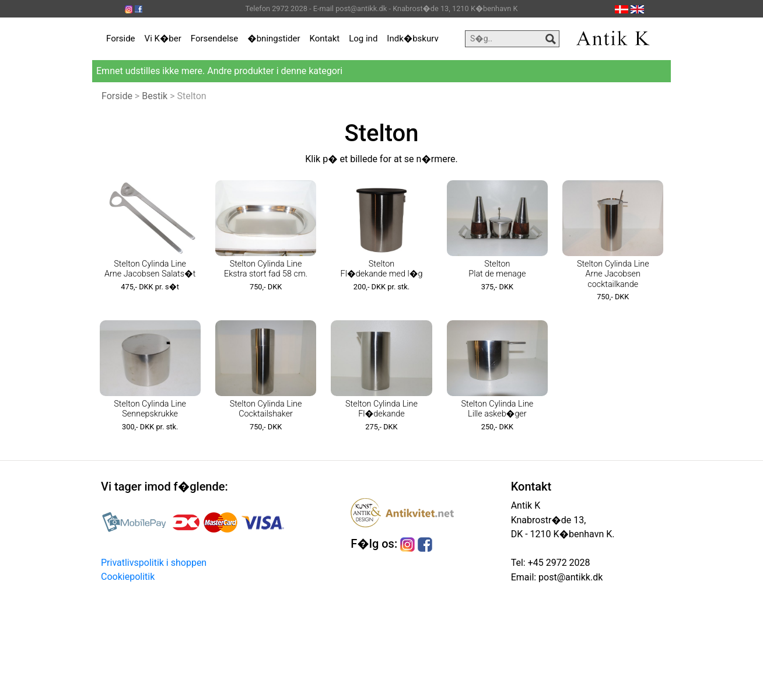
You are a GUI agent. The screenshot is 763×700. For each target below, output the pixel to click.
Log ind (363, 38)
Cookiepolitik (128, 577)
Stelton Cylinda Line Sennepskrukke (150, 409)
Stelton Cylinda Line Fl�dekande (381, 409)
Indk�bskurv (412, 38)
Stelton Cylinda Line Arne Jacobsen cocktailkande (613, 274)
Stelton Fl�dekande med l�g (382, 269)
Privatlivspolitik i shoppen (154, 563)
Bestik (155, 96)
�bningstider (274, 38)
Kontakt (325, 38)
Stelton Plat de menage (497, 269)
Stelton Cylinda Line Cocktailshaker (266, 409)
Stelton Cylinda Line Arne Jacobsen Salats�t (150, 269)
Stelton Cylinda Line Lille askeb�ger (497, 409)
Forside (121, 38)
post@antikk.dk (569, 577)
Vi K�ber (163, 38)
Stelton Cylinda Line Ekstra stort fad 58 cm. (266, 269)
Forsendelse (215, 38)
